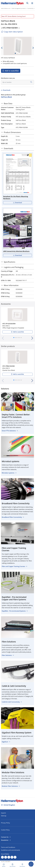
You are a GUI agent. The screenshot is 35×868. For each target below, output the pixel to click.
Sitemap (4, 816)
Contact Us (5, 837)
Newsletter (5, 840)
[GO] (27, 3)
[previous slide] (2, 48)
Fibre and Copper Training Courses (13, 566)
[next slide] (33, 48)
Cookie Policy (5, 830)
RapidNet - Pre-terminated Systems (14, 611)
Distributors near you (8, 78)
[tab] (17, 104)
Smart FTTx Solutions (9, 431)
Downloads (6, 90)
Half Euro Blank (6, 97)
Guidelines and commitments (10, 850)
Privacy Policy (5, 823)
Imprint (3, 813)
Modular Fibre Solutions (10, 786)
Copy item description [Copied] (12, 32)
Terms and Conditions (8, 847)
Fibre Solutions (7, 655)
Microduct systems (8, 473)
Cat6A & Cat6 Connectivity (11, 702)
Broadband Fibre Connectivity (12, 517)
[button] (14, 338)
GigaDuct (5, 742)
